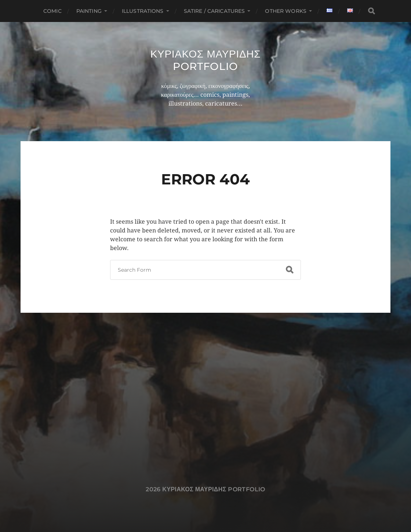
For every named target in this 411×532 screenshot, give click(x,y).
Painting (89, 11)
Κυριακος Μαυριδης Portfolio (206, 60)
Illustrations (143, 11)
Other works (286, 11)
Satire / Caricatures (214, 11)
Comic (52, 11)
